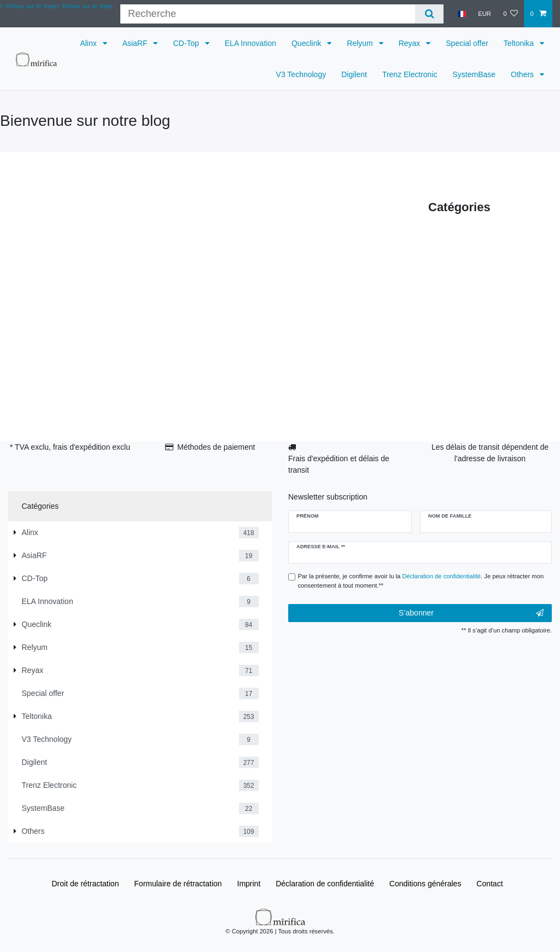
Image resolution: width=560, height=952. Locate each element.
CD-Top (187, 43)
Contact (489, 884)
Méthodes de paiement (216, 447)
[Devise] (485, 14)
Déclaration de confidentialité (325, 884)
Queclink (307, 43)
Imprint (249, 884)
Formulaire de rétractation (178, 884)
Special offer (467, 43)
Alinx (89, 43)
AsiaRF (136, 43)
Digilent (354, 74)
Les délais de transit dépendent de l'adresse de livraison (490, 453)
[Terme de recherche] (268, 14)
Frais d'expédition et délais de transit (339, 464)
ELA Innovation (250, 43)
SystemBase (474, 74)
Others (523, 74)
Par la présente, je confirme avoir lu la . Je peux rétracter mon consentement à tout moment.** (421, 581)
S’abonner (471, 613)
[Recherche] (429, 14)
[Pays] (462, 14)
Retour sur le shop (84, 6)
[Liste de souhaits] (511, 14)
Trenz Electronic (410, 74)
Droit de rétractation (85, 884)
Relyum (361, 43)
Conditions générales (425, 884)
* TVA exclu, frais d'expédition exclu (70, 447)
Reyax (411, 43)
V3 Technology (301, 74)
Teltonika (520, 43)
